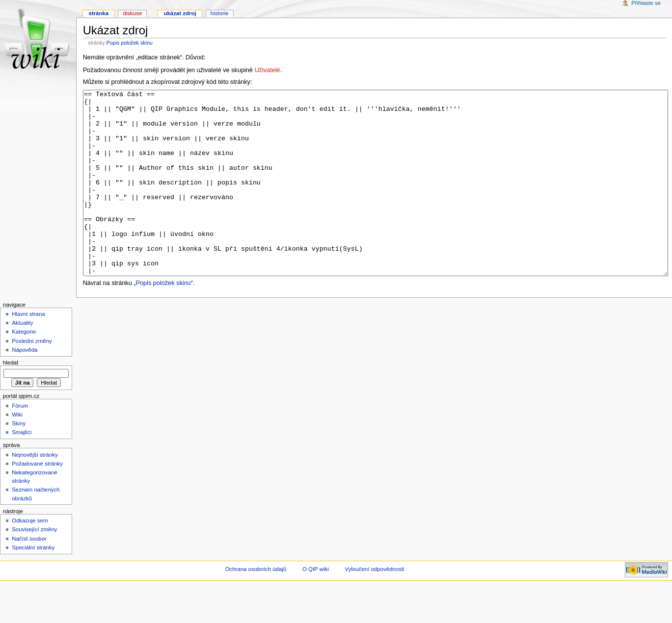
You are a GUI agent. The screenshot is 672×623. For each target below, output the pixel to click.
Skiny (19, 460)
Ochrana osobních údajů (256, 606)
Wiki (17, 451)
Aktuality (22, 360)
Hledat (11, 399)
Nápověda (25, 387)
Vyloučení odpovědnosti (375, 606)
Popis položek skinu (130, 43)
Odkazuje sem (30, 557)
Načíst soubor (29, 575)
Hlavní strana (28, 351)
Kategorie (24, 368)
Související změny (34, 566)
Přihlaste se (646, 3)
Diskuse (132, 13)
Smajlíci (22, 469)
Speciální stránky (33, 584)
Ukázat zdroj (180, 13)
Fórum (20, 442)
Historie (220, 13)
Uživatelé (267, 70)
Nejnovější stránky (35, 492)
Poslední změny (32, 378)
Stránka (98, 13)
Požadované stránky (37, 500)
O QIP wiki (316, 606)
